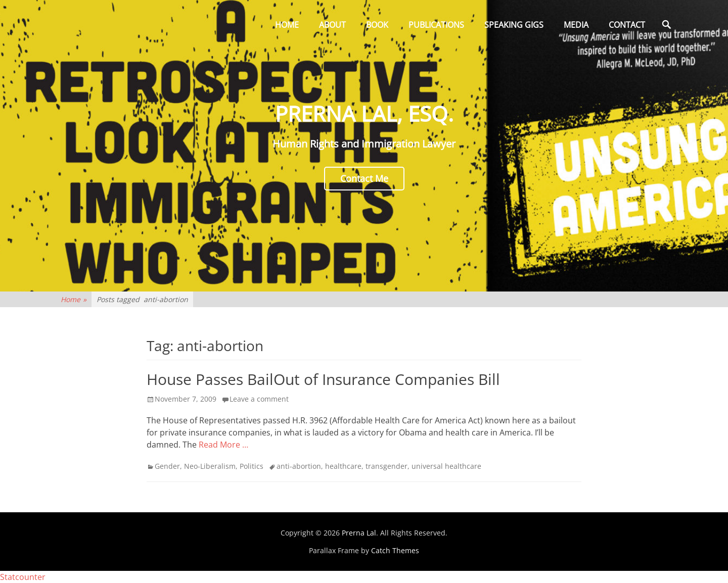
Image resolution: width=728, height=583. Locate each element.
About (332, 25)
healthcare (343, 466)
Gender (167, 466)
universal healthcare (446, 466)
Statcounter (23, 577)
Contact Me (364, 178)
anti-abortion (299, 466)
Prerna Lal (359, 533)
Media (576, 25)
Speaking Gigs (514, 25)
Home (287, 25)
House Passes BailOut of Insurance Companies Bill (323, 379)
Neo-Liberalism (210, 466)
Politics (252, 466)
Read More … (223, 445)
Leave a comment (259, 399)
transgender (386, 466)
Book (377, 25)
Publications (436, 25)
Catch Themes (395, 550)
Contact (627, 25)
